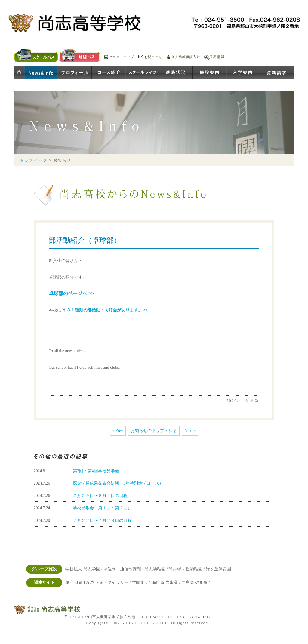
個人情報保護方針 (186, 57)
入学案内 (243, 73)
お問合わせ (153, 57)
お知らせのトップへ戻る (154, 431)
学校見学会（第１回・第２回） (102, 508)
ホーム (19, 73)
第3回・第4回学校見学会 (96, 471)
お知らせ (41, 73)
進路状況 (176, 73)
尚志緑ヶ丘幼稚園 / (187, 569)
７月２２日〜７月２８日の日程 (102, 521)
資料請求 (277, 73)
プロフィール (75, 73)
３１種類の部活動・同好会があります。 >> (107, 310)
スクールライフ (142, 73)
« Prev (118, 431)
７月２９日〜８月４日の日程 (100, 496)
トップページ (34, 160)
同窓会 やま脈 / (196, 582)
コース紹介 (109, 73)
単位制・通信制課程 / (124, 569)
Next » (190, 431)
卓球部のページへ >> (71, 293)
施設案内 (210, 73)
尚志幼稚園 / (157, 569)
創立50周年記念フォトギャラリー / (99, 582)
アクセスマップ (122, 57)
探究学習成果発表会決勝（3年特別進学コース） (118, 483)
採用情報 (217, 57)
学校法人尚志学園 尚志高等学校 (55, 610)
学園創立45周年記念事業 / (157, 582)
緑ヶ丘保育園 (218, 569)
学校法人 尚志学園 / (84, 569)
